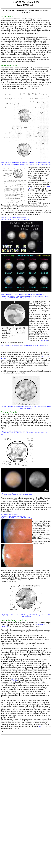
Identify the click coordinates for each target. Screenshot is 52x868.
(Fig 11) (41, 726)
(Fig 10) (14, 680)
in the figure (44, 340)
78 (7, 358)
